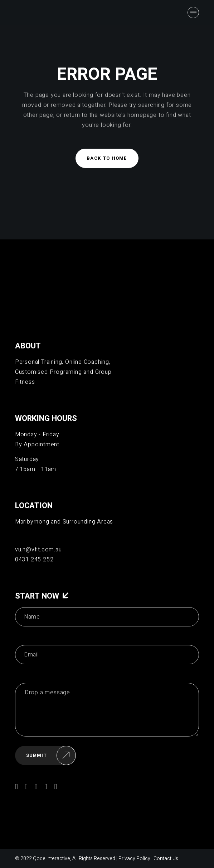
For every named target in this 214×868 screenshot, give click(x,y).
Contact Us (166, 859)
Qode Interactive (52, 859)
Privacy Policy (134, 859)
